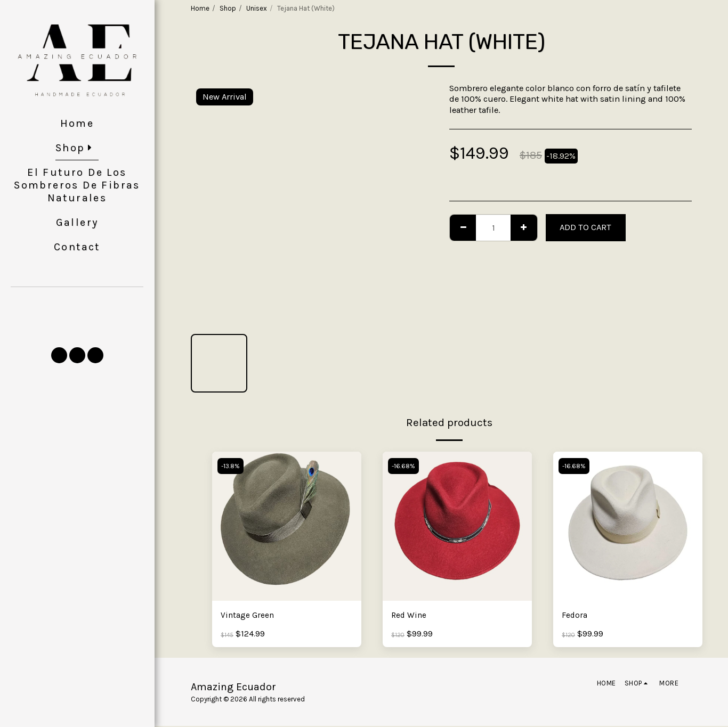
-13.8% (232, 466)
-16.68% (405, 466)
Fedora (575, 615)
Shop (228, 8)
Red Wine (410, 615)
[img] (287, 526)
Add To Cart (585, 227)
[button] (77, 321)
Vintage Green (248, 615)
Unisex (257, 8)
